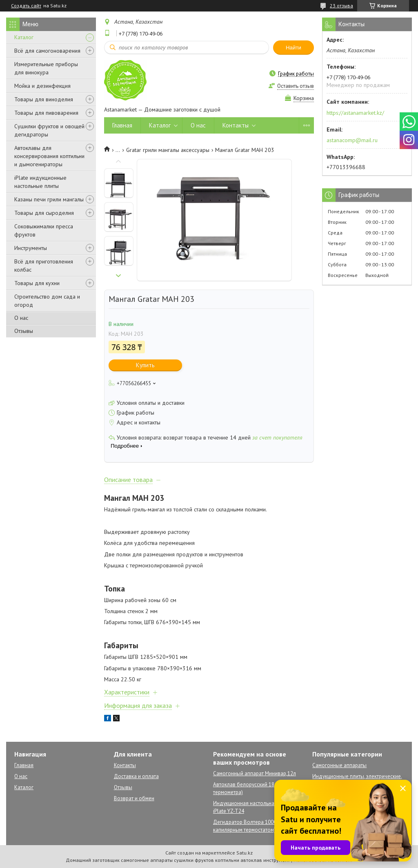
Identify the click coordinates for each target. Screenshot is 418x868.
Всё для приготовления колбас (44, 266)
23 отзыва (341, 6)
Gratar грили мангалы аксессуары (168, 150)
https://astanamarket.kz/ (355, 113)
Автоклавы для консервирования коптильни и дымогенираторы (49, 156)
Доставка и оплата (136, 776)
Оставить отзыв (296, 86)
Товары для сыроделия (44, 213)
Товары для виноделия (44, 99)
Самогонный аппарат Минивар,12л (255, 773)
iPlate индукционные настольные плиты (40, 182)
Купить (145, 365)
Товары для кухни (37, 283)
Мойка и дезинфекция (42, 86)
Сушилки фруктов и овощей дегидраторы (49, 130)
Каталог (24, 37)
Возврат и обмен (134, 798)
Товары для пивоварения (46, 113)
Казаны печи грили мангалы (49, 199)
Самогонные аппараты (339, 765)
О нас (21, 318)
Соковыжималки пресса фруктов (44, 230)
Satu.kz (245, 853)
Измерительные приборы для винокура (46, 68)
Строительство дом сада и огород (47, 301)
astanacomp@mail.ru (352, 140)
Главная (122, 125)
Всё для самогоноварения (47, 51)
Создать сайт (26, 6)
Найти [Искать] (293, 48)
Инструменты (31, 248)
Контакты (236, 125)
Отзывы (24, 331)
